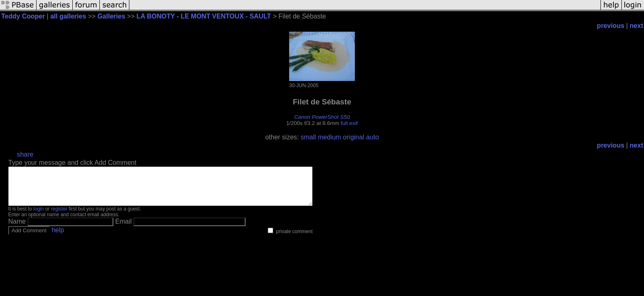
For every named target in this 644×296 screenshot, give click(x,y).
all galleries (68, 16)
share (25, 154)
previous (611, 26)
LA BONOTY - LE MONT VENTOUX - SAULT (204, 16)
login (38, 216)
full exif (349, 123)
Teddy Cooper (23, 16)
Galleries (111, 16)
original (354, 137)
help (58, 237)
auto (372, 137)
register (59, 216)
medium (330, 137)
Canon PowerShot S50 (322, 117)
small (308, 137)
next (636, 26)
